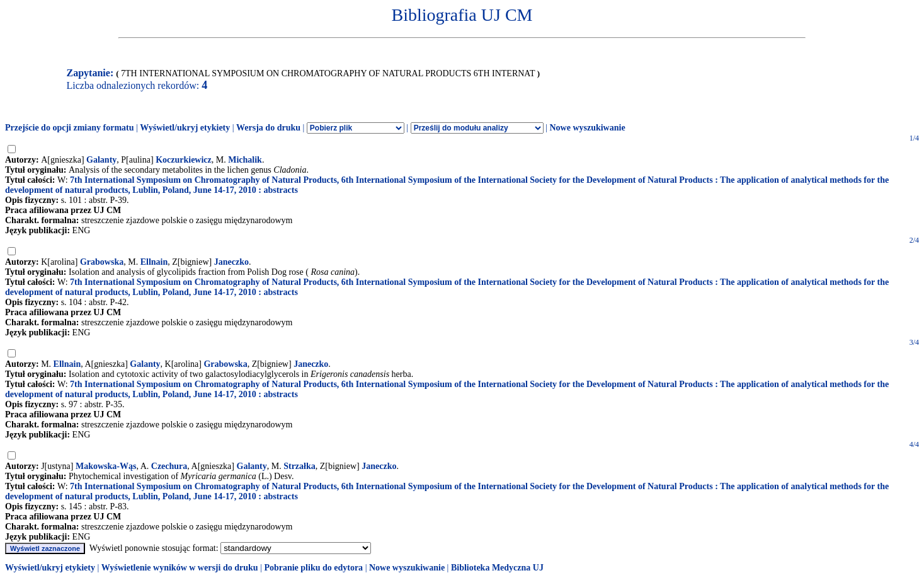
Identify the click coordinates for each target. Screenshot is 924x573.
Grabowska (102, 262)
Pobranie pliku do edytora (313, 568)
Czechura (169, 466)
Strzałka (299, 466)
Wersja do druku (268, 128)
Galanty (101, 160)
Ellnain (154, 262)
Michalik (245, 160)
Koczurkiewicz (184, 160)
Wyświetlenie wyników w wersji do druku (180, 568)
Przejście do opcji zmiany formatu (70, 128)
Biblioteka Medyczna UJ (497, 568)
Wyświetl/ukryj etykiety (185, 128)
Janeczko (231, 262)
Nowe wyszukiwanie (587, 128)
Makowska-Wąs (106, 466)
